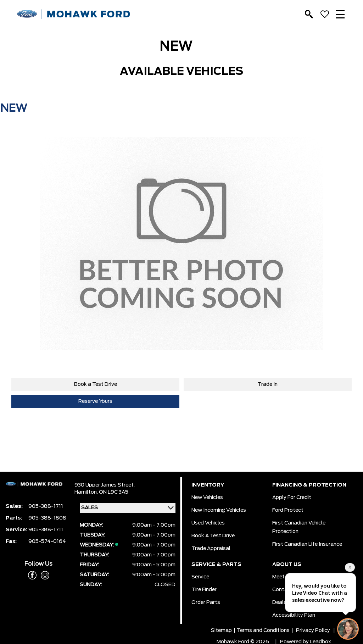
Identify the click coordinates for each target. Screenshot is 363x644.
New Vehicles (207, 498)
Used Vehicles (208, 523)
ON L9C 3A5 (114, 492)
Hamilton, (87, 492)
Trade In (268, 384)
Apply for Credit (292, 498)
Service (200, 577)
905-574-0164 (47, 542)
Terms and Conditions (263, 631)
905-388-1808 (47, 518)
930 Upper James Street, (105, 485)
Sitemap (221, 631)
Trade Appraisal (211, 549)
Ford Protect (288, 510)
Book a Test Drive (96, 384)
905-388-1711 (46, 506)
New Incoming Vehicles (219, 510)
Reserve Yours (95, 401)
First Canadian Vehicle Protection (299, 527)
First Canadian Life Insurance (307, 544)
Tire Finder (204, 590)
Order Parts (206, 603)
